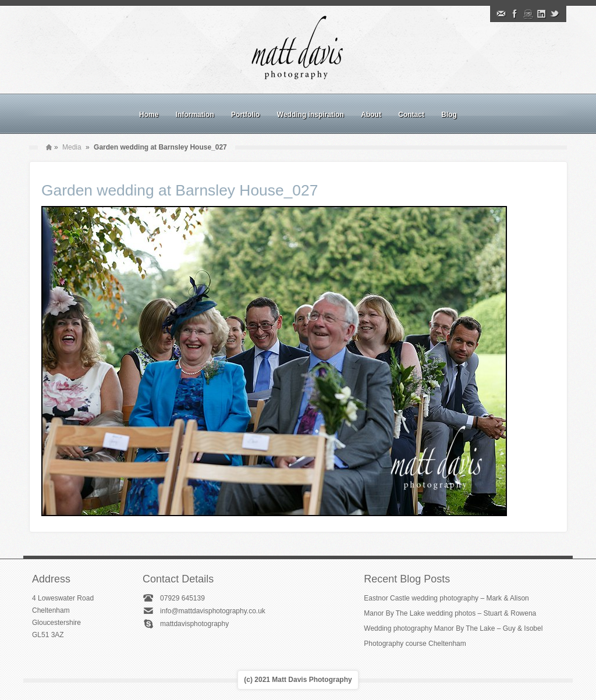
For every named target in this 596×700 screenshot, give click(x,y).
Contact (411, 115)
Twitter (555, 14)
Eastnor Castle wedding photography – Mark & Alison (446, 598)
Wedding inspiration (311, 115)
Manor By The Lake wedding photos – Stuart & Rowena (450, 613)
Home (149, 115)
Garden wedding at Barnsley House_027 (180, 190)
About (371, 115)
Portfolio (245, 115)
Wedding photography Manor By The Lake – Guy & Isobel (453, 628)
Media (72, 147)
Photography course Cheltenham (415, 644)
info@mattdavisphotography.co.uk (213, 611)
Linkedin (541, 14)
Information (195, 115)
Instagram (528, 14)
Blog (449, 115)
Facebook (515, 14)
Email (501, 14)
